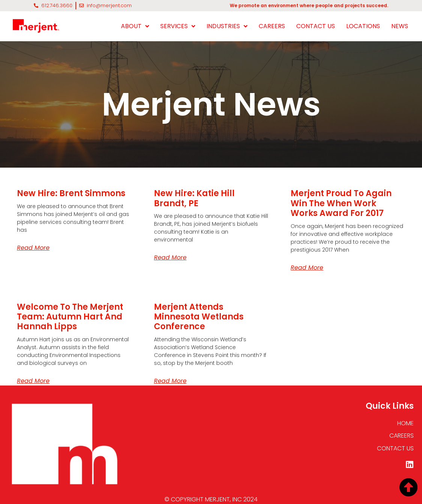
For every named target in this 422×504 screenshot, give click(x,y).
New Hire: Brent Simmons (71, 193)
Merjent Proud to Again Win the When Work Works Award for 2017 (341, 203)
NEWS (400, 26)
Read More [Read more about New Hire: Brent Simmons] (33, 248)
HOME (405, 423)
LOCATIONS (363, 26)
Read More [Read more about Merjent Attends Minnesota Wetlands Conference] (170, 381)
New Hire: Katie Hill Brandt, (194, 198)
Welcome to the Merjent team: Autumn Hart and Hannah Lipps (70, 317)
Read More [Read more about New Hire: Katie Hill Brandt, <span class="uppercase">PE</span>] (170, 257)
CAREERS (272, 26)
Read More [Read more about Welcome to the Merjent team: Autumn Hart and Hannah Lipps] (33, 381)
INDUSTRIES (227, 26)
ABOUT (135, 26)
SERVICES (178, 26)
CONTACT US (316, 26)
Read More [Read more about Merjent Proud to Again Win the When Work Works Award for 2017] (307, 268)
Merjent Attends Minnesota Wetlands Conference (199, 317)
